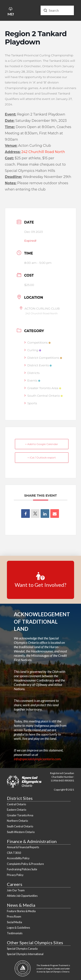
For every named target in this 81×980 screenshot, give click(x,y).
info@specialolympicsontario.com (37, 759)
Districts (32, 373)
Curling (33, 350)
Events (32, 380)
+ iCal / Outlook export (42, 457)
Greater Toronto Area (43, 388)
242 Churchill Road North (43, 152)
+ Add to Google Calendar (42, 444)
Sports (31, 403)
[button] (10, 12)
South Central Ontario (44, 396)
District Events (38, 365)
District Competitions (43, 358)
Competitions (37, 342)
